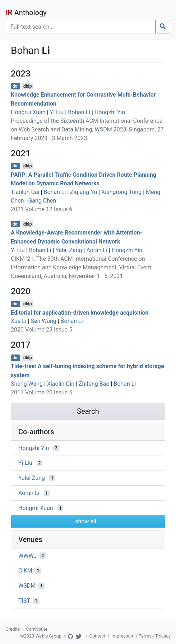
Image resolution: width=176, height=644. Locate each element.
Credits (13, 629)
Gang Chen (42, 201)
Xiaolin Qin (61, 384)
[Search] (81, 27)
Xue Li (19, 321)
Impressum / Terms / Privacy (141, 636)
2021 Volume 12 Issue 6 (41, 209)
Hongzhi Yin (110, 112)
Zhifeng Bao (94, 384)
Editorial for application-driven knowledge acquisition (80, 312)
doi (16, 86)
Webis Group (48, 636)
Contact (98, 636)
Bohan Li (79, 112)
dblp (27, 86)
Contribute (37, 629)
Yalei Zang (69, 250)
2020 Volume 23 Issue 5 (41, 330)
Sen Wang (44, 321)
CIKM (25, 571)
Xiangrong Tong (121, 192)
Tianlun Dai (25, 192)
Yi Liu (57, 112)
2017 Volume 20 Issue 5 (41, 392)
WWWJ (27, 555)
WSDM (27, 586)
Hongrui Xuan (28, 112)
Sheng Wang (27, 384)
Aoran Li (97, 250)
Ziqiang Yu (84, 192)
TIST (24, 601)
